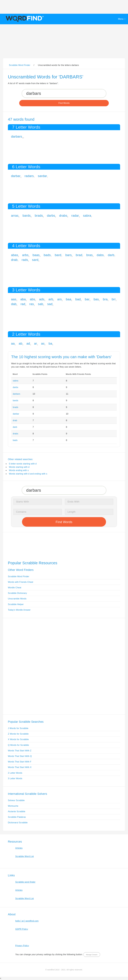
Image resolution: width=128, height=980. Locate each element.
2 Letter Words (15, 773)
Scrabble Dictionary (17, 593)
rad (23, 304)
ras (32, 304)
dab (14, 304)
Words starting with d (19, 467)
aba (23, 299)
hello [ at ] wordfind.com (27, 921)
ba (50, 343)
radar (75, 216)
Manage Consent (92, 955)
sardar (42, 176)
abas (15, 255)
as (43, 343)
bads (47, 255)
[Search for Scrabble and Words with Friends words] (64, 93)
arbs (25, 255)
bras (90, 255)
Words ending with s (19, 470)
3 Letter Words (15, 778)
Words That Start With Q (20, 756)
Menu (121, 19)
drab (14, 260)
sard (35, 260)
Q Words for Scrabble (18, 745)
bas (96, 299)
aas (14, 299)
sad (50, 304)
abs (33, 299)
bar (87, 299)
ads (42, 299)
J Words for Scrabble (18, 728)
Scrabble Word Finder (19, 576)
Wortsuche (13, 806)
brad (79, 255)
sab (41, 304)
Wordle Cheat (15, 588)
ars (60, 299)
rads (25, 260)
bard (58, 255)
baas (36, 255)
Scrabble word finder (25, 882)
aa (13, 343)
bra (105, 299)
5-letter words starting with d (23, 464)
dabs (100, 255)
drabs (63, 216)
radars (29, 176)
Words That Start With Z (20, 751)
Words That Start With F (20, 762)
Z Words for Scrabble (18, 734)
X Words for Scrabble (18, 739)
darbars (17, 136)
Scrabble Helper (16, 604)
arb (51, 299)
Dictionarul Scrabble (18, 823)
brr (114, 299)
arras (15, 216)
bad (78, 299)
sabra (87, 216)
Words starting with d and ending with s (28, 474)
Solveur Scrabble (16, 800)
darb (111, 255)
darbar (16, 176)
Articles (19, 848)
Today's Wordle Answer (19, 610)
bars (68, 255)
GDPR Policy (22, 929)
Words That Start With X (20, 767)
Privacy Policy (22, 946)
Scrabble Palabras (17, 817)
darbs (51, 216)
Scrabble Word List (25, 856)
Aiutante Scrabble (17, 811)
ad (28, 343)
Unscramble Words (17, 599)
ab (20, 343)
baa (69, 299)
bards (27, 216)
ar (36, 343)
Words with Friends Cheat (20, 582)
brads (39, 216)
